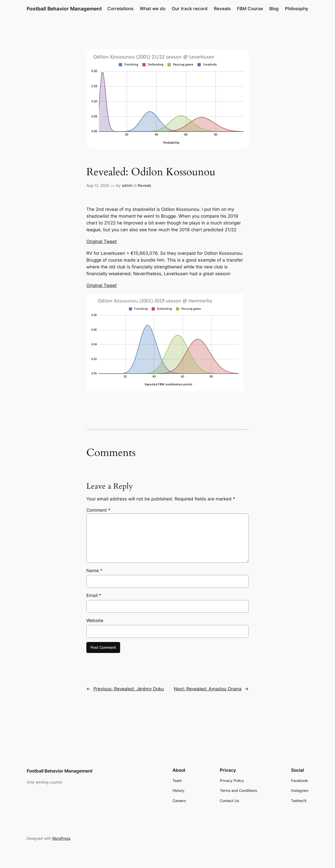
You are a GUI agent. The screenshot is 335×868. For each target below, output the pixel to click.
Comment (98, 510)
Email (94, 595)
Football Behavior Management (64, 9)
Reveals (144, 185)
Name (94, 571)
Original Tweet (102, 241)
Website (95, 621)
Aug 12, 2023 (98, 185)
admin (127, 185)
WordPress (61, 838)
